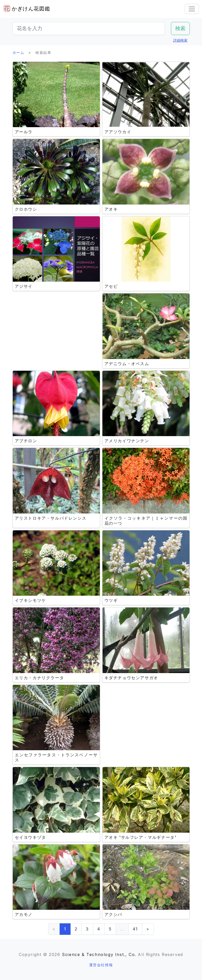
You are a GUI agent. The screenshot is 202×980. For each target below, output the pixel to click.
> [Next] (148, 929)
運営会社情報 (101, 965)
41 (135, 929)
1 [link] (65, 929)
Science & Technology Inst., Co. (99, 954)
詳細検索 (180, 40)
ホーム (18, 52)
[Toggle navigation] (192, 9)
